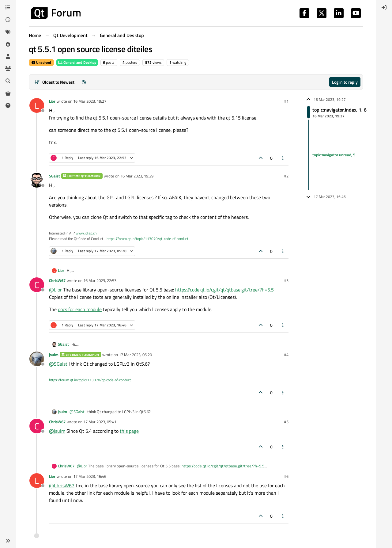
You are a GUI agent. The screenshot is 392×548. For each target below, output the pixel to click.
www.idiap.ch (86, 233)
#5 (286, 422)
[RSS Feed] (84, 82)
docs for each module (80, 309)
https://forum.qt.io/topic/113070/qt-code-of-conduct (147, 239)
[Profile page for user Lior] (37, 105)
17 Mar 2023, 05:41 (100, 422)
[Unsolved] (8, 105)
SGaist (55, 176)
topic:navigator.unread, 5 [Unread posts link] (334, 155)
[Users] (8, 56)
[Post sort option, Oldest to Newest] (54, 82)
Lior (52, 101)
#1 (286, 101)
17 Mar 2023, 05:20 (135, 355)
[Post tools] (283, 158)
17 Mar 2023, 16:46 (90, 476)
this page (129, 431)
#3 (286, 280)
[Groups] (8, 69)
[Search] (8, 81)
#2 (286, 176)
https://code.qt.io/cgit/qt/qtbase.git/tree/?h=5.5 (224, 290)
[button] (8, 541)
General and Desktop (77, 62)
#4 (286, 355)
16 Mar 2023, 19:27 (90, 101)
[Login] (384, 7)
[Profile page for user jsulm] (37, 359)
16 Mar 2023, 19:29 (137, 176)
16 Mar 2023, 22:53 (100, 280)
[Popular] (8, 44)
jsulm (54, 355)
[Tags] (8, 32)
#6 (286, 476)
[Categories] (8, 7)
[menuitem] (384, 7)
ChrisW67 (57, 280)
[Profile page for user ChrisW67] (37, 285)
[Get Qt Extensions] (8, 93)
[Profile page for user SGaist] (37, 180)
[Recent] (8, 20)
